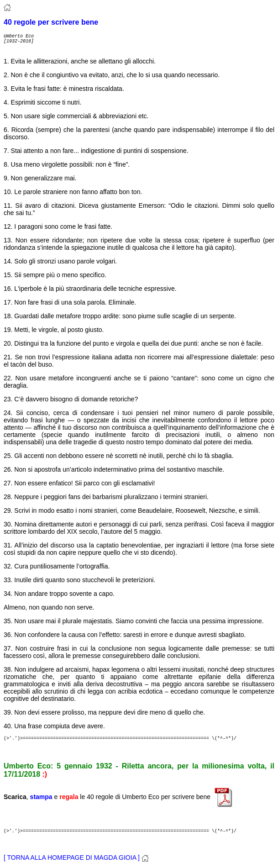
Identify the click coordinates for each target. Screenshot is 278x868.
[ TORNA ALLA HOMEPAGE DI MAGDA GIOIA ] (76, 857)
